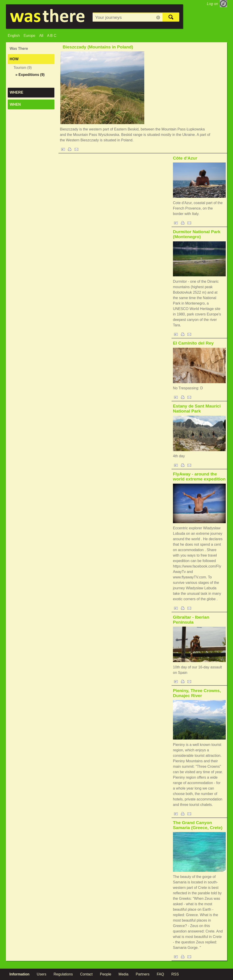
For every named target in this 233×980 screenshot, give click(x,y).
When (15, 104)
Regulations (63, 974)
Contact (86, 974)
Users (42, 974)
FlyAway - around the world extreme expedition (199, 476)
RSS (175, 974)
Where (17, 92)
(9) (30, 75)
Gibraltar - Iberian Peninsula (191, 620)
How (14, 59)
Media (124, 974)
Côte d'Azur (185, 158)
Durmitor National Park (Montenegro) (197, 234)
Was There (19, 49)
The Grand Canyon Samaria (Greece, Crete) (198, 825)
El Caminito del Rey (193, 343)
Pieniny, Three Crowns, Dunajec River (197, 693)
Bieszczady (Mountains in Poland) (98, 47)
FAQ (160, 974)
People (106, 974)
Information (20, 974)
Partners (142, 974)
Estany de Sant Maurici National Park (197, 409)
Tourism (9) (23, 68)
